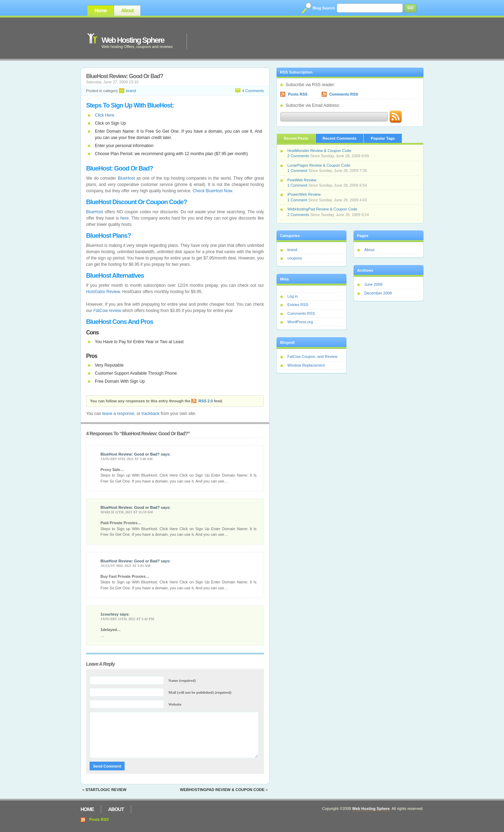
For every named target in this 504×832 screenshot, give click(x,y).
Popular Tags (383, 138)
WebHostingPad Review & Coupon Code (222, 790)
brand (131, 91)
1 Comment (297, 171)
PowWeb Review (302, 180)
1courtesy (110, 614)
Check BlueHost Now (212, 191)
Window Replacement (306, 365)
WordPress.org (300, 322)
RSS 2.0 (206, 401)
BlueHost (126, 178)
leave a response (118, 414)
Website (175, 704)
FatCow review (107, 311)
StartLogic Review (106, 790)
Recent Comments (340, 138)
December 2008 (378, 293)
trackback (150, 414)
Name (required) (182, 680)
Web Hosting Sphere (133, 40)
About (127, 11)
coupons (295, 258)
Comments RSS (344, 94)
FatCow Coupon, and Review (312, 356)
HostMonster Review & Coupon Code (319, 151)
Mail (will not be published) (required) (200, 692)
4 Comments (253, 91)
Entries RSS (298, 305)
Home (101, 11)
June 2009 (373, 284)
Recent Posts (296, 138)
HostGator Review (103, 292)
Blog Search (324, 8)
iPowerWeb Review (304, 194)
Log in (293, 296)
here (125, 218)
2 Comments (298, 156)
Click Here (104, 115)
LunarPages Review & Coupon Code (319, 165)
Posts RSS (298, 94)
